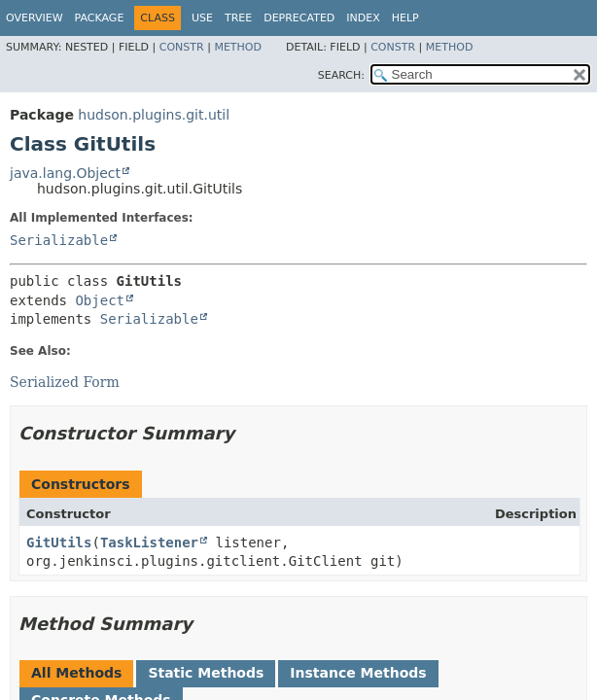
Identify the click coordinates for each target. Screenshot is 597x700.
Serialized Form (65, 382)
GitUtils (59, 542)
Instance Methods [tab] (358, 673)
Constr (182, 47)
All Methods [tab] (76, 673)
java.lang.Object (65, 173)
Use (202, 18)
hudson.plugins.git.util (154, 115)
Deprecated (299, 18)
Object (100, 300)
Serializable (59, 240)
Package (100, 18)
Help (405, 18)
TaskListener (149, 542)
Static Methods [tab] (206, 673)
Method (238, 47)
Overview (35, 18)
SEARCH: (341, 75)
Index (363, 18)
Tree (238, 18)
